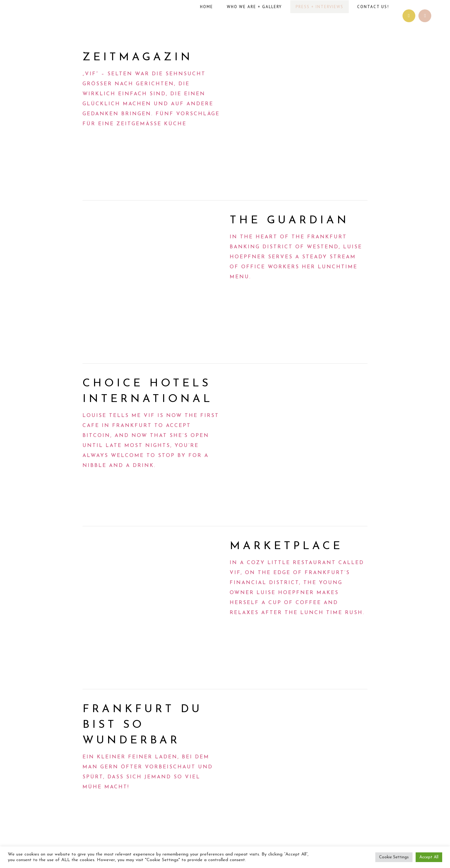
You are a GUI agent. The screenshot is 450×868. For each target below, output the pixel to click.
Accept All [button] (429, 857)
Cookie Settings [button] (394, 857)
